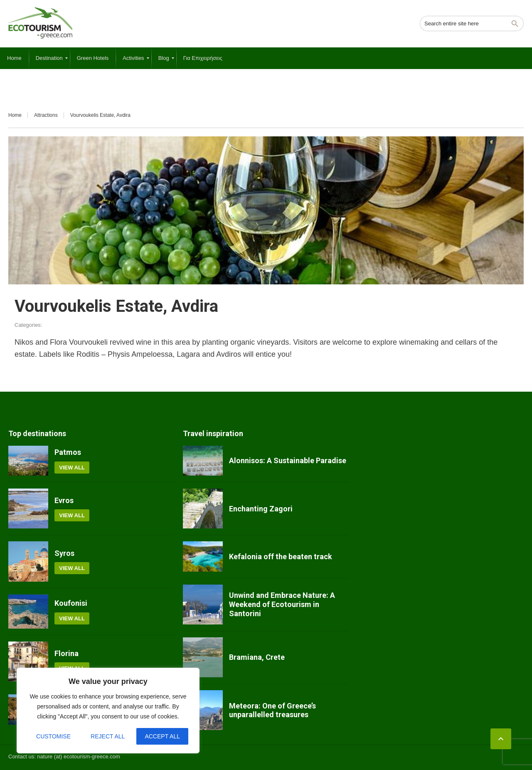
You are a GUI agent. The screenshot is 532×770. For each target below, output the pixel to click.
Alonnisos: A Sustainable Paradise (288, 460)
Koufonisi (71, 603)
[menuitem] (14, 58)
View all (72, 468)
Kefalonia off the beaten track (281, 557)
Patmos (68, 452)
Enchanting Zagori (261, 509)
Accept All (162, 736)
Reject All (108, 736)
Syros (64, 553)
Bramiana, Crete (257, 657)
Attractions (46, 115)
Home (15, 115)
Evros (64, 500)
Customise (53, 736)
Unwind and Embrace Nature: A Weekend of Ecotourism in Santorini (282, 604)
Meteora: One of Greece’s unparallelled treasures (272, 710)
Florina (66, 653)
